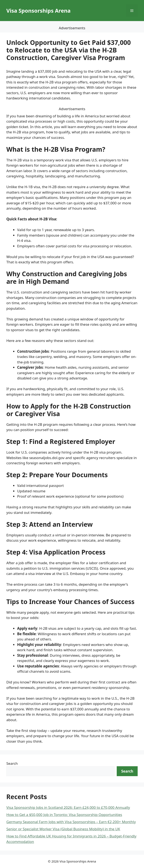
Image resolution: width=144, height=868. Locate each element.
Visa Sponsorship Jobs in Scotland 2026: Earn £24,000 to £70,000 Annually (68, 807)
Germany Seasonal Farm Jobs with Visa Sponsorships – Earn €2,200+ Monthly (71, 822)
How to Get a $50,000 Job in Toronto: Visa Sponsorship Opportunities (64, 815)
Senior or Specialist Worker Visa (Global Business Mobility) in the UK (63, 829)
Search (12, 763)
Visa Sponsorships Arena (38, 11)
